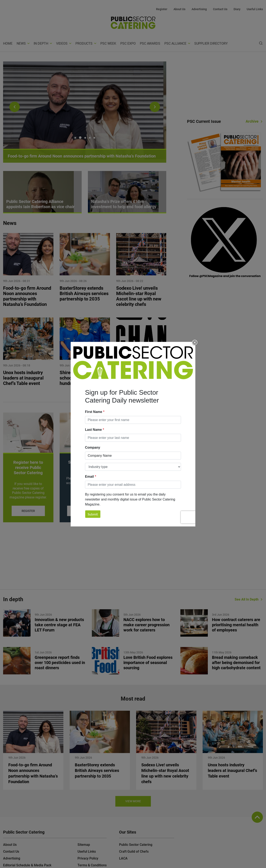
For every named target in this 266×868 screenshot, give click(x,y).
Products (84, 43)
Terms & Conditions (92, 865)
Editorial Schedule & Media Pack (27, 865)
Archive (252, 121)
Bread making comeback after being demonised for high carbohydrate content (236, 663)
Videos (62, 43)
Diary (237, 9)
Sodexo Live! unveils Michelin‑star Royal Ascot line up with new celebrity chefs (139, 296)
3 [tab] (85, 138)
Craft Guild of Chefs (134, 852)
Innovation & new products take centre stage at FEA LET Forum (59, 625)
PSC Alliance (175, 43)
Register (162, 9)
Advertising (199, 9)
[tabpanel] (85, 112)
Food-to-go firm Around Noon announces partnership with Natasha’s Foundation (27, 296)
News (21, 43)
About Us (179, 9)
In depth (41, 43)
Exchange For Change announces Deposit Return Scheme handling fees (141, 381)
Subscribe (85, 511)
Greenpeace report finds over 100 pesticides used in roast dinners (60, 663)
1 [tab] (76, 138)
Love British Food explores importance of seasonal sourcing (148, 663)
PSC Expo (128, 43)
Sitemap (84, 845)
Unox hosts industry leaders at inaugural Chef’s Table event (23, 378)
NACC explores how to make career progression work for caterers (147, 625)
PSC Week (108, 43)
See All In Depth (247, 599)
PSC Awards (150, 43)
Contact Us (220, 9)
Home (8, 43)
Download (141, 511)
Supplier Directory (211, 43)
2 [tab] (81, 138)
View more (133, 801)
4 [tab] (90, 138)
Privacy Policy (88, 858)
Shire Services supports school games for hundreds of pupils (84, 378)
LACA (123, 858)
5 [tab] (94, 138)
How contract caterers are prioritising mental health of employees (236, 625)
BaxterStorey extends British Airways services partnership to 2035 (84, 294)
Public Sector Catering (136, 845)
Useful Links (255, 9)
